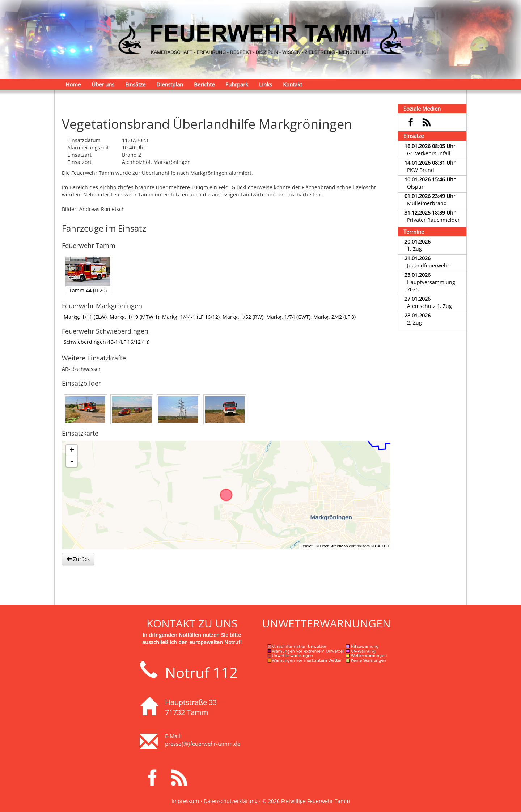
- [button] (72, 461)
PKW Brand (421, 170)
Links (266, 84)
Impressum (185, 801)
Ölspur (415, 187)
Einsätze (135, 84)
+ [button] (72, 451)
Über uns (103, 84)
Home (73, 84)
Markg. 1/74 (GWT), (290, 317)
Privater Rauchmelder (433, 220)
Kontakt (293, 84)
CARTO (382, 546)
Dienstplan (170, 84)
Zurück (78, 559)
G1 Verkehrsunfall (429, 153)
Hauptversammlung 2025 (431, 286)
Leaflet (307, 546)
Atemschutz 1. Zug (429, 306)
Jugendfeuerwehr (428, 265)
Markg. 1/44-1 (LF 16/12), (192, 317)
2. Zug (414, 323)
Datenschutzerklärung (231, 801)
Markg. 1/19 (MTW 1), (136, 317)
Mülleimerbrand (427, 203)
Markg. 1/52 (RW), (244, 317)
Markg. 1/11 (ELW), (87, 317)
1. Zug (414, 249)
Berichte (204, 84)
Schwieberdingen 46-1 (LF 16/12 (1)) (107, 342)
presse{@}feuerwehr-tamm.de (203, 744)
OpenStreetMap (334, 546)
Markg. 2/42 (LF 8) (334, 317)
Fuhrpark (237, 84)
